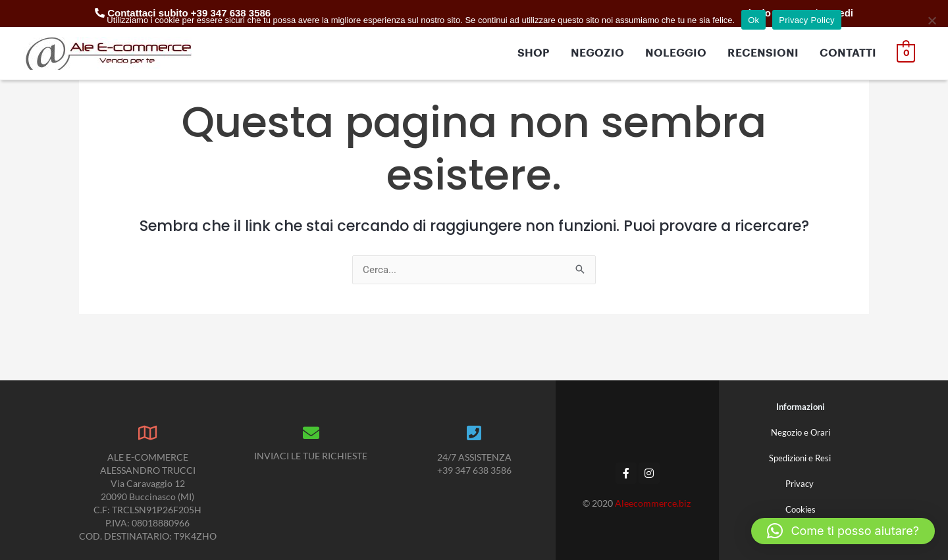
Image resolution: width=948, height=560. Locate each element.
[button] (843, 531)
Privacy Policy (806, 20)
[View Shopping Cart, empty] (906, 53)
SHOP (534, 53)
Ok (753, 20)
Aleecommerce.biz (654, 503)
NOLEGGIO (676, 53)
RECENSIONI (764, 53)
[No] (932, 20)
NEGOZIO (598, 53)
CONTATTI (849, 53)
